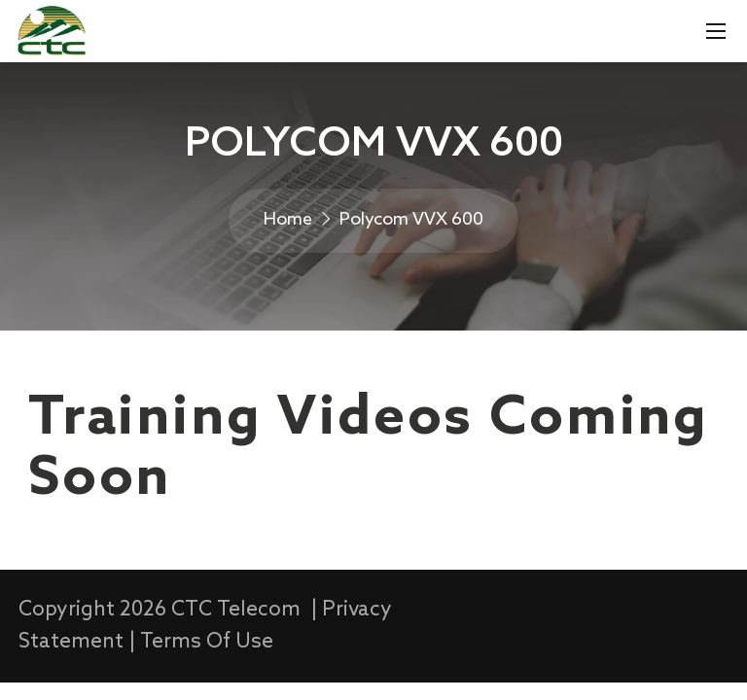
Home (288, 220)
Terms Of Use (207, 642)
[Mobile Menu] (716, 31)
